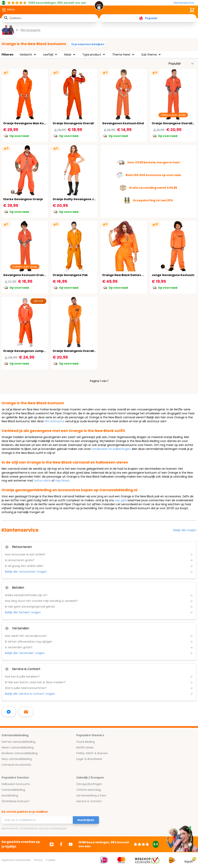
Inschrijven (86, 820)
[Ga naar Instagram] (52, 844)
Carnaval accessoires (16, 765)
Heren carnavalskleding (18, 747)
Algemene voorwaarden (16, 860)
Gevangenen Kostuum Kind (123, 123)
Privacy (38, 860)
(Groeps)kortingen (89, 784)
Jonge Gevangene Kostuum (173, 275)
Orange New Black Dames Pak (125, 275)
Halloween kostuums (16, 784)
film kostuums (54, 421)
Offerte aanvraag (89, 790)
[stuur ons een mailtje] (26, 712)
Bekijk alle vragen (185, 530)
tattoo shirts (42, 481)
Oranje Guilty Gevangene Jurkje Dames (83, 199)
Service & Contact (89, 801)
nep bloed (62, 481)
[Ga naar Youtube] (71, 844)
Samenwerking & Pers (91, 795)
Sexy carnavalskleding (17, 759)
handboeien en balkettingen (111, 449)
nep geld (121, 500)
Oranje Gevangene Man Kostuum (28, 123)
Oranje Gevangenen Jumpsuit (26, 351)
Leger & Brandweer (89, 759)
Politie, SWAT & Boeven (92, 753)
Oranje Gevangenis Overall (73, 123)
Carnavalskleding (13, 790)
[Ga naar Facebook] (61, 844)
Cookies (51, 860)
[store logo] (99, 7)
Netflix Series (85, 747)
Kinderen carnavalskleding (20, 753)
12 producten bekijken (88, 44)
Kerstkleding (10, 795)
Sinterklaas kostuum (15, 801)
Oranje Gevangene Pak (70, 275)
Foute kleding (85, 742)
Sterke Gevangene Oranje (23, 199)
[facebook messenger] (9, 712)
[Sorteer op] (181, 64)
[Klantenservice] (185, 3)
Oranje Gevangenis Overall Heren (78, 351)
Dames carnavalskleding (18, 742)
